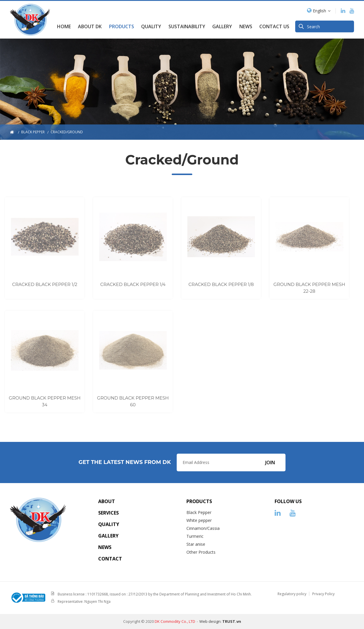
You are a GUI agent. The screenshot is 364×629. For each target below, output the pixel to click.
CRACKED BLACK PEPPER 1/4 (124, 284)
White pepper (199, 520)
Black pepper (33, 132)
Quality (151, 25)
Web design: (210, 621)
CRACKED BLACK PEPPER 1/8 (212, 284)
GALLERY (222, 25)
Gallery (108, 536)
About (107, 501)
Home (64, 25)
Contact (110, 559)
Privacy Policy (323, 594)
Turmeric (195, 536)
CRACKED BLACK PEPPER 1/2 (36, 284)
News (246, 25)
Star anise (196, 544)
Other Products (201, 552)
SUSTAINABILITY (187, 25)
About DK (90, 25)
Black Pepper (199, 512)
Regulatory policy (292, 594)
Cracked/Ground (67, 132)
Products (122, 25)
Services (108, 513)
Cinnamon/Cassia (203, 528)
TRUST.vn (232, 621)
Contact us (274, 25)
